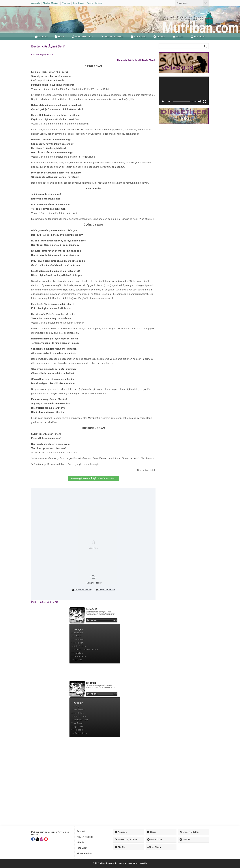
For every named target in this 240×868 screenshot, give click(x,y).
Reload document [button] (82, 590)
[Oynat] (163, 102)
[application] (184, 91)
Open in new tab (106, 590)
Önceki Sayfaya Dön (42, 55)
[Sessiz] (200, 102)
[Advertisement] (184, 148)
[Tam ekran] (205, 102)
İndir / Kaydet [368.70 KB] (45, 602)
